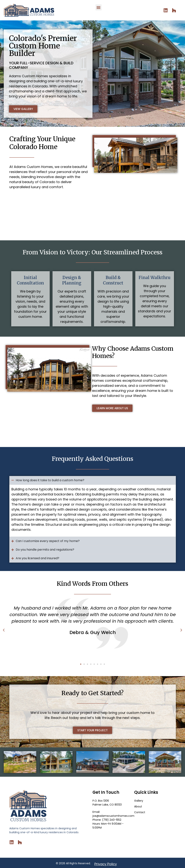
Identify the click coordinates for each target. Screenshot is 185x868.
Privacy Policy (106, 863)
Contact (140, 812)
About (138, 806)
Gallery (139, 801)
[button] (99, 7)
